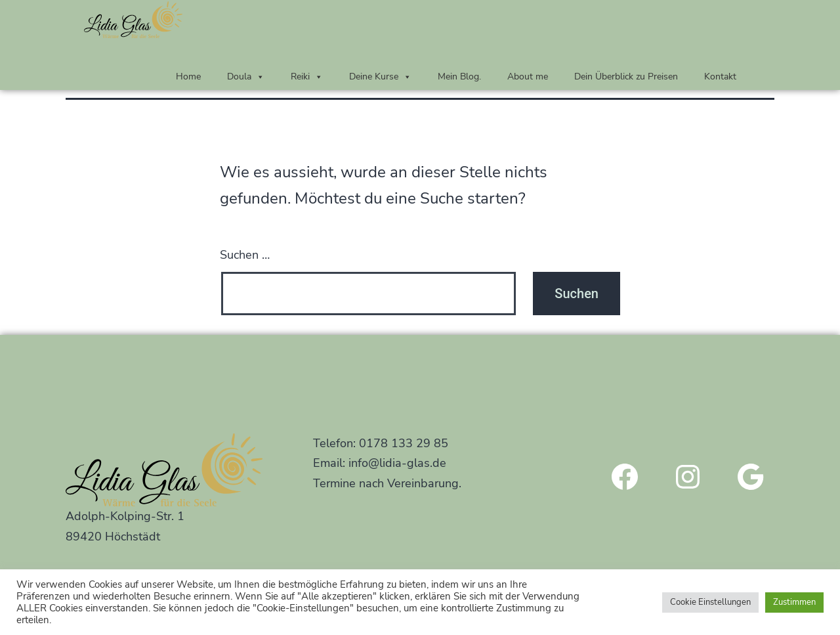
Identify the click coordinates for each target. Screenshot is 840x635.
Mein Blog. (459, 77)
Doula (246, 77)
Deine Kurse (380, 77)
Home (188, 77)
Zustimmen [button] (794, 602)
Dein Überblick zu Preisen (626, 77)
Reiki (307, 77)
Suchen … (245, 255)
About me (528, 77)
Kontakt (720, 77)
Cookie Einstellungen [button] (710, 602)
